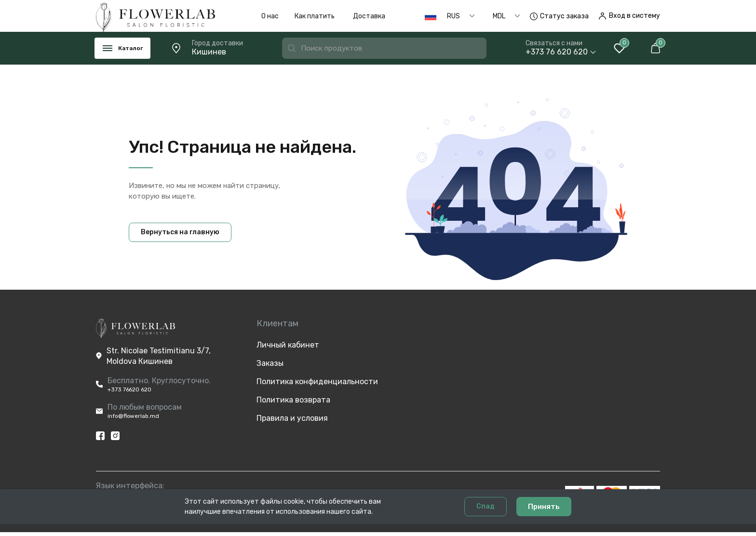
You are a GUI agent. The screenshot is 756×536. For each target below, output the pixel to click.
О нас (270, 16)
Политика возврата (293, 400)
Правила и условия (292, 418)
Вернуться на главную (180, 232)
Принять (544, 519)
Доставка (369, 16)
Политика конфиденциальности (296, 382)
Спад (486, 518)
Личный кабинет (288, 345)
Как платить (315, 16)
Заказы (270, 363)
